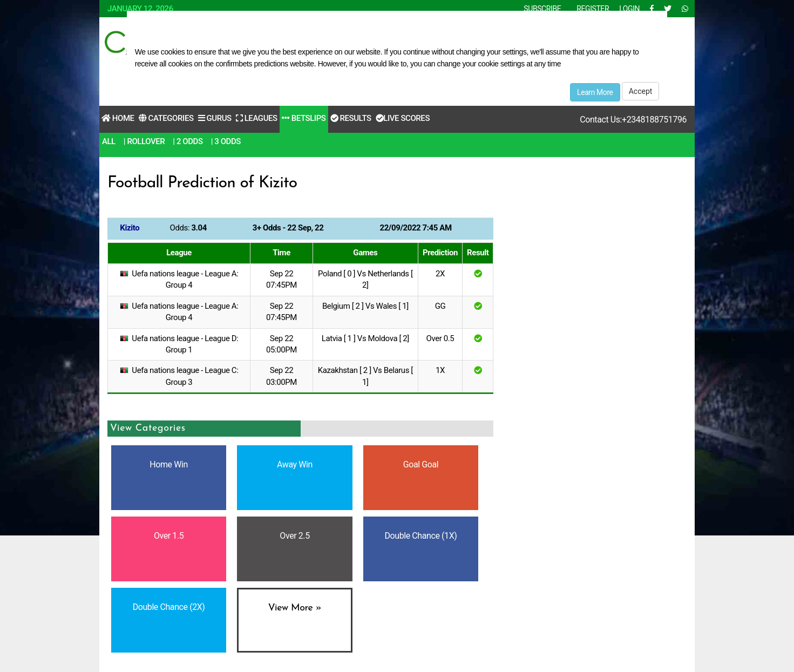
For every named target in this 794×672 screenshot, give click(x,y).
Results (351, 118)
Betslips (304, 118)
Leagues (257, 118)
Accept (641, 91)
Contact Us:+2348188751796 (633, 120)
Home (118, 118)
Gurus (215, 118)
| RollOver (144, 141)
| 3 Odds (226, 141)
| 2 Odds (188, 141)
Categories (166, 118)
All (109, 141)
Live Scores (403, 118)
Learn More (595, 92)
